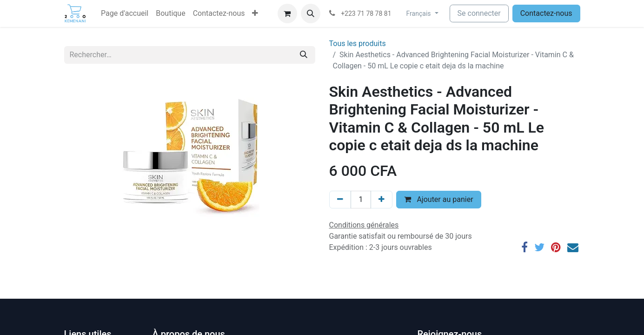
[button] (255, 13)
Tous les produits (358, 44)
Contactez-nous (546, 13)
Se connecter (479, 13)
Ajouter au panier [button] (438, 199)
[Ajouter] (382, 200)
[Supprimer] (340, 200)
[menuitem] (125, 13)
